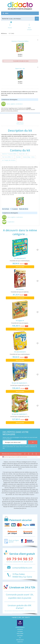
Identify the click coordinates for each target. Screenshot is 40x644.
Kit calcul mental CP (20, 258)
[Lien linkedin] (36, 454)
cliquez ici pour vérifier (32, 457)
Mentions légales (20, 640)
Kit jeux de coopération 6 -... (20, 383)
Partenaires (20, 632)
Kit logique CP (20, 321)
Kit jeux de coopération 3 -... (20, 414)
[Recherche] (37, 19)
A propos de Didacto (20, 627)
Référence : (5, 33)
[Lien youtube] (29, 454)
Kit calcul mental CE (20, 352)
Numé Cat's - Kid (20, 69)
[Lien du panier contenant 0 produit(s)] (10, 26)
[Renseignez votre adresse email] (15, 442)
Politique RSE (20, 629)
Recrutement (20, 636)
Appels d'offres (20, 634)
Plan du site (20, 642)
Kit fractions (20, 289)
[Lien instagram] (32, 454)
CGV (20, 638)
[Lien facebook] (25, 454)
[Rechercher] (19, 19)
